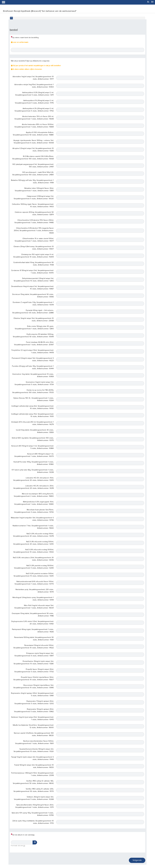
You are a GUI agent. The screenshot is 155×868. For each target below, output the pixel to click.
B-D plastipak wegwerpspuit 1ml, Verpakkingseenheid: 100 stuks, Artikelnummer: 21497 (33, 166)
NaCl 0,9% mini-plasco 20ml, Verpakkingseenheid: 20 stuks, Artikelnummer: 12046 (33, 559)
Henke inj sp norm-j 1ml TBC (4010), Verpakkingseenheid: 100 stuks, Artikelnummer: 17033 (33, 391)
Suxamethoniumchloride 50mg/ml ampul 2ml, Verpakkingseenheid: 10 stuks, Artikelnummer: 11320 (34, 750)
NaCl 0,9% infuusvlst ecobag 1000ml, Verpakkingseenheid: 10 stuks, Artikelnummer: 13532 (33, 551)
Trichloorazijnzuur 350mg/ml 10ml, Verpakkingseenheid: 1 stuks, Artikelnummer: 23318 (32, 774)
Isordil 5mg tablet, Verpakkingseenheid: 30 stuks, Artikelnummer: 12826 (35, 431)
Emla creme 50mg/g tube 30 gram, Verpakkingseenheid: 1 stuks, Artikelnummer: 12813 (34, 328)
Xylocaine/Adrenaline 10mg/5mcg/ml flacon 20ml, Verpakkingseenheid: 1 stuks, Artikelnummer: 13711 (34, 806)
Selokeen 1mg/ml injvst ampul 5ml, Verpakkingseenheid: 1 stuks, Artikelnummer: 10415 (32, 718)
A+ (152, 2)
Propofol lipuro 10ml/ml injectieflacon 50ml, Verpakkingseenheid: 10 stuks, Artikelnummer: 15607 (33, 678)
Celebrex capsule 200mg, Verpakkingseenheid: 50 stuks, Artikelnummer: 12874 (34, 213)
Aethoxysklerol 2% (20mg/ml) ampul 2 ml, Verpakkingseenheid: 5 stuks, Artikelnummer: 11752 (34, 110)
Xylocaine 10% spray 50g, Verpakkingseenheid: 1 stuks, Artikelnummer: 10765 (33, 814)
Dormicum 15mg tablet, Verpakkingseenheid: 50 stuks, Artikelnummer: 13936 (33, 296)
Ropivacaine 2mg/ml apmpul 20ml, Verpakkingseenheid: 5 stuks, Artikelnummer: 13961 (32, 694)
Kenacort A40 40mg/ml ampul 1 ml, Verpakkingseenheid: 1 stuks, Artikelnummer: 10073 (34, 455)
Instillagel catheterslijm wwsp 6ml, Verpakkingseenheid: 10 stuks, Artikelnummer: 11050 (33, 407)
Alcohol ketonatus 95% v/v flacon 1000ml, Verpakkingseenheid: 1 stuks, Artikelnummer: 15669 (34, 126)
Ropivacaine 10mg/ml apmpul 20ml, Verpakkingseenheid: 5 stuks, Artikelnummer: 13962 (34, 710)
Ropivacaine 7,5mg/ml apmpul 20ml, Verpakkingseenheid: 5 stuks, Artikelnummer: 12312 (34, 702)
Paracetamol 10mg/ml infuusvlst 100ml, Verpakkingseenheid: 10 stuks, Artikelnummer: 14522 (33, 647)
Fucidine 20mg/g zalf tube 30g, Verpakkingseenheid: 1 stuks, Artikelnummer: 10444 (33, 367)
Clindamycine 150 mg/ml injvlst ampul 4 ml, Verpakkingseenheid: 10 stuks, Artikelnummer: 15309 (33, 256)
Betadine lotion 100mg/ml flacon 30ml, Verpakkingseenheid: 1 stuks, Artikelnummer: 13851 (34, 190)
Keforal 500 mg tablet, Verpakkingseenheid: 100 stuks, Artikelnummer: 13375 (33, 439)
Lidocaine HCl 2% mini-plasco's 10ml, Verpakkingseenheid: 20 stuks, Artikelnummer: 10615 (33, 479)
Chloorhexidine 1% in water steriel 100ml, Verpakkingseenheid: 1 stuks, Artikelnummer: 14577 (34, 240)
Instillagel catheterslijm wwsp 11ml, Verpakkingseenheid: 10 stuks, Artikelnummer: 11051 (32, 415)
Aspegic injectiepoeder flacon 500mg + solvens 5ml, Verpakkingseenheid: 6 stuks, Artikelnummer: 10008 (34, 142)
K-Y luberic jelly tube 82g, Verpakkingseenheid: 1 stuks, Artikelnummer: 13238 (33, 471)
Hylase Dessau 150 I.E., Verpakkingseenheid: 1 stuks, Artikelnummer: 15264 (33, 399)
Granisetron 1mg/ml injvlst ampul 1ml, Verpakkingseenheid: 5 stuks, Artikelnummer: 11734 (34, 383)
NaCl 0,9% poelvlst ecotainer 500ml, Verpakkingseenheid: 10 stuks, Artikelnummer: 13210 (34, 575)
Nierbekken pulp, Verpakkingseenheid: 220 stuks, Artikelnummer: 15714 (35, 591)
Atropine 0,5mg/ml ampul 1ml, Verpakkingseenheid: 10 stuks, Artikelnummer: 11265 (33, 150)
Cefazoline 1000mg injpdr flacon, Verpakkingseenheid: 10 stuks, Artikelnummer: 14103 (33, 205)
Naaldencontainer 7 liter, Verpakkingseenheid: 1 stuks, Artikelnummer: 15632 (33, 527)
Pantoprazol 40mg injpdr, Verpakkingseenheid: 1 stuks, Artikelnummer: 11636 (33, 631)
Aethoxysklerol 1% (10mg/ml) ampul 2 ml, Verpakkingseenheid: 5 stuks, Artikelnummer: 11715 (34, 102)
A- (148, 2)
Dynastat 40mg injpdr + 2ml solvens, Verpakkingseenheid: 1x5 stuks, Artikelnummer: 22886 (33, 312)
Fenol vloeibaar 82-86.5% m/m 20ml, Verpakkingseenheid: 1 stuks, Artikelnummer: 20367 (34, 343)
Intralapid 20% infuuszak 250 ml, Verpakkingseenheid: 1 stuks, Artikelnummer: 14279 (33, 423)
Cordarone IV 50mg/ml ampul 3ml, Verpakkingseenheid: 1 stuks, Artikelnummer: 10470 (32, 272)
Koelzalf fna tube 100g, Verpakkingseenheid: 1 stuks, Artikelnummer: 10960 (34, 463)
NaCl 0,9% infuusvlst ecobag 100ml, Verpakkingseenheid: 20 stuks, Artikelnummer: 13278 (33, 535)
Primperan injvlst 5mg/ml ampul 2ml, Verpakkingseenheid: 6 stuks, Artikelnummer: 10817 (34, 655)
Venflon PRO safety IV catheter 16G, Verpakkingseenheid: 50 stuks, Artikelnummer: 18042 (33, 782)
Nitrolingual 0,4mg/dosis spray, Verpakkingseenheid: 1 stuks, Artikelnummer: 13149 (33, 599)
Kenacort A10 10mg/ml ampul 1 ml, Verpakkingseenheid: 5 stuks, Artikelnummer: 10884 (33, 447)
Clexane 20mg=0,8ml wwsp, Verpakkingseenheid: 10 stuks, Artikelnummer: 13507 (34, 248)
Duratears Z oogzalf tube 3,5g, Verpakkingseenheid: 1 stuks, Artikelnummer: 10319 (33, 304)
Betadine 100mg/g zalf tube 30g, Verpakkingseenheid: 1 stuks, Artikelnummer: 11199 (32, 182)
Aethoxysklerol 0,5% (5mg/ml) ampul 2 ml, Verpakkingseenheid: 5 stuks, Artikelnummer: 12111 (34, 94)
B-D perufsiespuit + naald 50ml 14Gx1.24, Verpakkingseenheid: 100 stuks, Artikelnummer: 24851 (33, 174)
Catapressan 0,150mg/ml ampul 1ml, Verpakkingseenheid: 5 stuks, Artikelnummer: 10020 (34, 197)
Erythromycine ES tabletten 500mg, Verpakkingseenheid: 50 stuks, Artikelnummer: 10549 (33, 336)
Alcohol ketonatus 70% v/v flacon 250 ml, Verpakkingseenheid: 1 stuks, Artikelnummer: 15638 (34, 118)
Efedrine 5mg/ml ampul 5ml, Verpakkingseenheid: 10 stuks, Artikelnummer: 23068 (34, 320)
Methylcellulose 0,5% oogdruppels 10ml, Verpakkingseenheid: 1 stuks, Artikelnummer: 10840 (34, 503)
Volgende (137, 860)
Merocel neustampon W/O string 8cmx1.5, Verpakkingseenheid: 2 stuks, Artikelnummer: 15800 (34, 495)
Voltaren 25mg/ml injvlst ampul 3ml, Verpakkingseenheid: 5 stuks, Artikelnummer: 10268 (34, 798)
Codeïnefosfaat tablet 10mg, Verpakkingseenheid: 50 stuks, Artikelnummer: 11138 (33, 264)
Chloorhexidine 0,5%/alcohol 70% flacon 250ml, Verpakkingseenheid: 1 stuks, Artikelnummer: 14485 (34, 221)
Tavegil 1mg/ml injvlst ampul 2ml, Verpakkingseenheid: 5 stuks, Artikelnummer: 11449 (32, 758)
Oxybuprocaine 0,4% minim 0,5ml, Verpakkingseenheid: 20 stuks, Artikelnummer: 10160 (32, 623)
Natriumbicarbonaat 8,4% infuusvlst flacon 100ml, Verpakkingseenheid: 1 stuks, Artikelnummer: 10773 (34, 583)
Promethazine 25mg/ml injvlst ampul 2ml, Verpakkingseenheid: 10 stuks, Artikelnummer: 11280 (34, 663)
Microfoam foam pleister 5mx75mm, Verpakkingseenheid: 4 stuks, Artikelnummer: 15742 (34, 511)
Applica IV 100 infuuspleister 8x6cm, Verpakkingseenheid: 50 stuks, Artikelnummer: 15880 (33, 134)
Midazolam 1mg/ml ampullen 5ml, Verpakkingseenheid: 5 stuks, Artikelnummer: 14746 (32, 519)
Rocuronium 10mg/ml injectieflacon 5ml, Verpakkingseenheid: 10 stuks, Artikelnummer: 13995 (33, 686)
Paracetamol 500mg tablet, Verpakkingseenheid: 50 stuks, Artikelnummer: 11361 (34, 639)
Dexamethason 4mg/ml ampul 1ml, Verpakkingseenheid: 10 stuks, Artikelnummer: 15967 (32, 288)
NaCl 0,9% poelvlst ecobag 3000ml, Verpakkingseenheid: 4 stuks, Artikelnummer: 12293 (34, 567)
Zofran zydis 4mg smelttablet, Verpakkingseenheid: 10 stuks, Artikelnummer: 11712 (33, 822)
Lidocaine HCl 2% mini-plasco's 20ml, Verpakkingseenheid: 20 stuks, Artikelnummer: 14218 (33, 487)
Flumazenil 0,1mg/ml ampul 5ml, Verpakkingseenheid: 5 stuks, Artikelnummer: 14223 (33, 359)
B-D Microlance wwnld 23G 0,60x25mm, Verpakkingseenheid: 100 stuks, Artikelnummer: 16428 (33, 158)
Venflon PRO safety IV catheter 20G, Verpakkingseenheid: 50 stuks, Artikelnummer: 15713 (34, 790)
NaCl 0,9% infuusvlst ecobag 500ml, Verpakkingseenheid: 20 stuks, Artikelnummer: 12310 (33, 543)
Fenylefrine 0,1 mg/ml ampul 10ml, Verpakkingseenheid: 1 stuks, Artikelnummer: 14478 (33, 351)
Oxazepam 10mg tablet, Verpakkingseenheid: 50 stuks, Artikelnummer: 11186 (33, 615)
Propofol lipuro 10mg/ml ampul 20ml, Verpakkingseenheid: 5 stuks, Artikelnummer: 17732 (34, 671)
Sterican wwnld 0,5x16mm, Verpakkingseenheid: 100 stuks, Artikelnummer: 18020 (34, 734)
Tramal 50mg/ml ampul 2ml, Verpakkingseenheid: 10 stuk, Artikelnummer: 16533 (34, 766)
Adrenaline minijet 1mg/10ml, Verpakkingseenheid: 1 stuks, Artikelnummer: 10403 (34, 86)
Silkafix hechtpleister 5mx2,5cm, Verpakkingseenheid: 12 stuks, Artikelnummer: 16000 (33, 726)
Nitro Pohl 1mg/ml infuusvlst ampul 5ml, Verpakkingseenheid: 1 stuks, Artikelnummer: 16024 (34, 607)
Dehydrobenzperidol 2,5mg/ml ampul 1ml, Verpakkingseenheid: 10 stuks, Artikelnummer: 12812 (34, 280)
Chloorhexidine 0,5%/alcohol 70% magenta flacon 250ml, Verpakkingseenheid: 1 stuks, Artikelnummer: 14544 (34, 231)
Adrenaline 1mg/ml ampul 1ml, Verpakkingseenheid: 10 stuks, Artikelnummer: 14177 (33, 78)
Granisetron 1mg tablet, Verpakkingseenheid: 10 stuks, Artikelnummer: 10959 (33, 375)
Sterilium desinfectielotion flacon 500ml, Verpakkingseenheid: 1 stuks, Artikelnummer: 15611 (34, 742)
